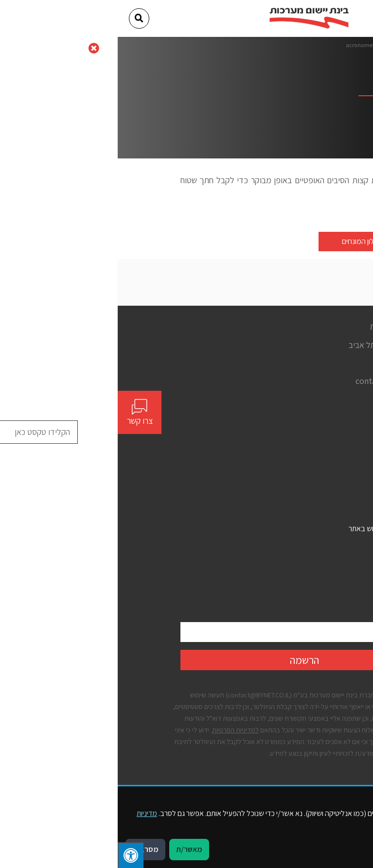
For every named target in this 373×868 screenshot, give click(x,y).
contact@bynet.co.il (274, 381)
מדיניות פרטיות (290, 563)
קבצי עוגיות (295, 580)
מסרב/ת (28, 849)
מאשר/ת (71, 849)
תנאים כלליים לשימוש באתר (271, 529)
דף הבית (294, 45)
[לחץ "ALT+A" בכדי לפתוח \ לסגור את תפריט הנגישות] (13, 855)
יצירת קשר (296, 478)
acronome (241, 45)
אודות (303, 443)
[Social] (307, 399)
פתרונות (300, 461)
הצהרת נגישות (291, 546)
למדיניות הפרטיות (118, 730)
